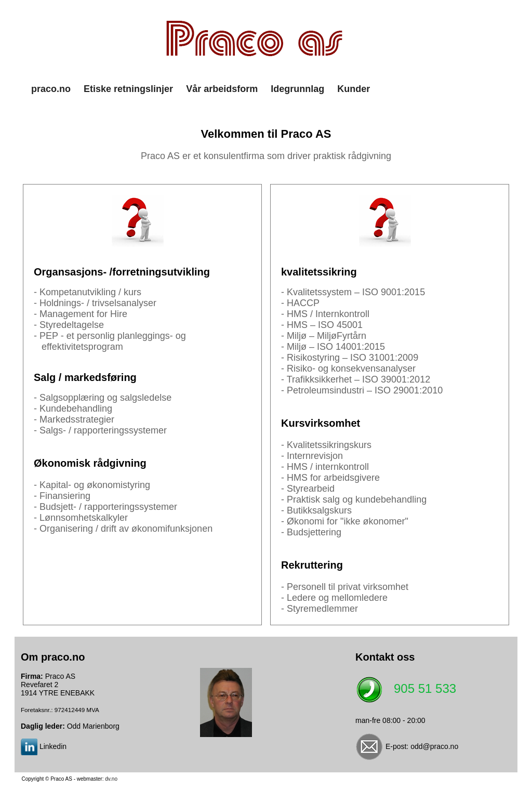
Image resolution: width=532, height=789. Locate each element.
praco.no (51, 89)
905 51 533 (425, 689)
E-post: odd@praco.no (422, 746)
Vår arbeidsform (222, 89)
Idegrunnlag (297, 89)
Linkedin (53, 746)
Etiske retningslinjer (128, 89)
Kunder (354, 89)
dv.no (111, 779)
